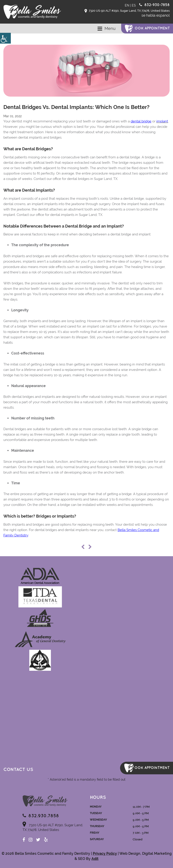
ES (134, 5)
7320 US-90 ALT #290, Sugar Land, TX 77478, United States (127, 11)
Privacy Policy (105, 854)
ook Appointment (152, 28)
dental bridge (141, 121)
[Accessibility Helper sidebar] (5, 38)
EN (127, 5)
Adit (95, 859)
